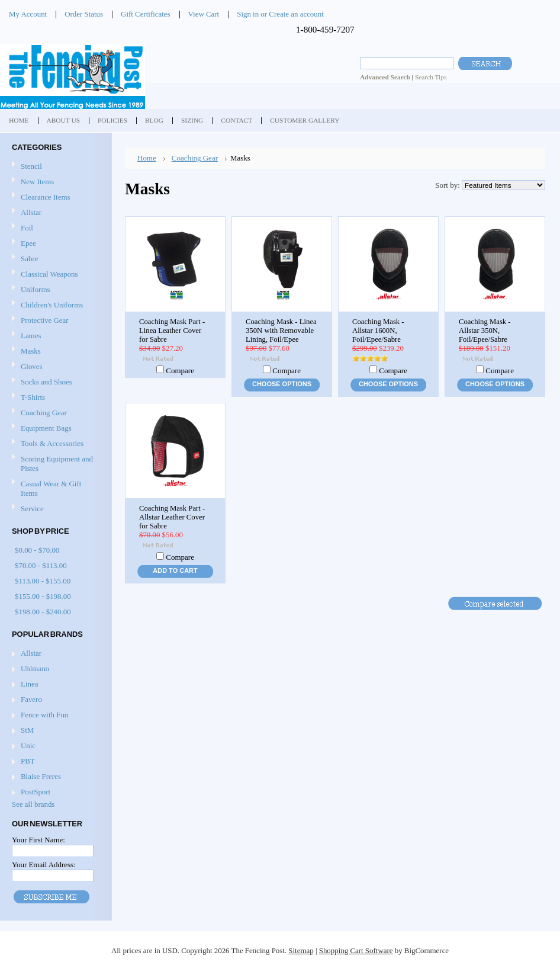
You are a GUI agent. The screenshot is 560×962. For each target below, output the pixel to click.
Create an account (296, 14)
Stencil (31, 166)
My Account (28, 14)
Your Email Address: (44, 865)
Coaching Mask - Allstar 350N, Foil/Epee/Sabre (485, 331)
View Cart (204, 14)
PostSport (36, 792)
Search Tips (431, 77)
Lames (31, 336)
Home (147, 158)
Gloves (32, 366)
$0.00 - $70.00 (37, 550)
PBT (28, 761)
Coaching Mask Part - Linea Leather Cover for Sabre (172, 331)
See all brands (33, 804)
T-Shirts (33, 397)
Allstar (31, 212)
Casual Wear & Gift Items (51, 488)
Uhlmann (35, 668)
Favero (31, 699)
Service (32, 509)
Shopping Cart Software (356, 950)
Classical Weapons (49, 274)
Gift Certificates (146, 14)
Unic (28, 745)
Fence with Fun (44, 715)
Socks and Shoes (46, 382)
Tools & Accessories (52, 443)
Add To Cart (175, 570)
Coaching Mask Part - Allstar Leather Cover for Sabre (172, 517)
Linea (29, 684)
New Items (37, 182)
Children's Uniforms (52, 305)
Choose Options (282, 384)
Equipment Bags (46, 428)
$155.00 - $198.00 (43, 596)
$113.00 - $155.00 (43, 581)
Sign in (248, 14)
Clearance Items (46, 197)
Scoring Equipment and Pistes (57, 464)
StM (27, 730)
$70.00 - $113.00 (41, 565)
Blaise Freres (41, 776)
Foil (27, 228)
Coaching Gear (44, 413)
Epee (28, 243)
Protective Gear (45, 320)
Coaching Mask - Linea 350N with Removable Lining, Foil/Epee (281, 331)
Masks (31, 351)
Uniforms (35, 289)
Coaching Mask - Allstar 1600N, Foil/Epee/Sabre (378, 331)
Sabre (29, 259)
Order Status (84, 14)
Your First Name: (38, 840)
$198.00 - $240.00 (43, 612)
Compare (180, 371)
